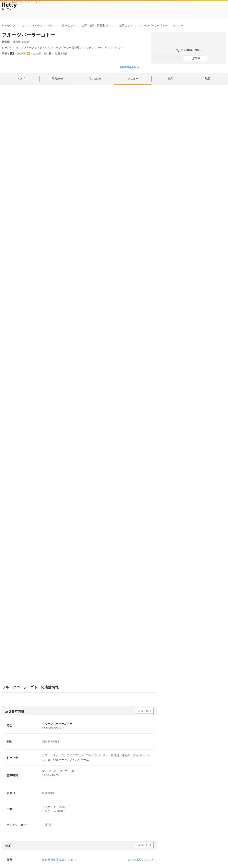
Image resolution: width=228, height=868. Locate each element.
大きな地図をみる (140, 860)
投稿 (198, 58)
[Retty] (9, 5)
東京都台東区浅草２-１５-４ (59, 860)
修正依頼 (146, 711)
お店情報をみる (129, 67)
